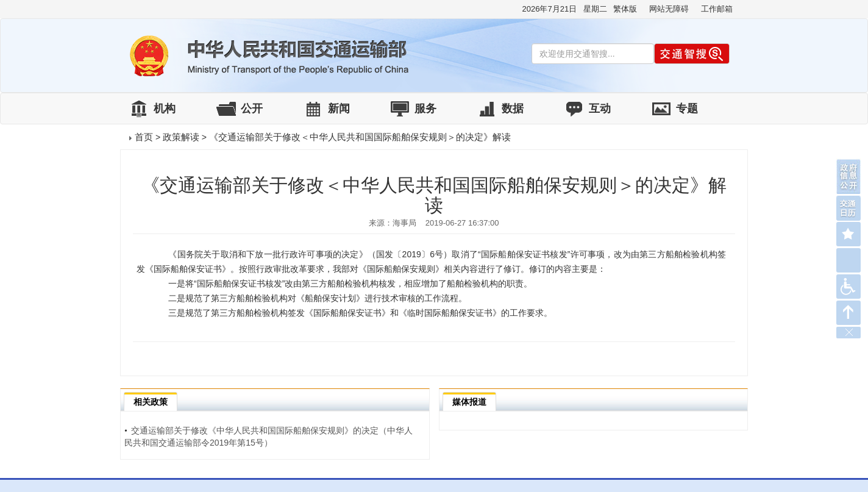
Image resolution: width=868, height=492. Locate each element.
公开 (252, 109)
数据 (513, 109)
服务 (425, 109)
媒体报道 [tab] (469, 402)
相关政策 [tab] (151, 402)
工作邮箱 (717, 9)
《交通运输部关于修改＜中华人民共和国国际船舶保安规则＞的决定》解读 (360, 137)
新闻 (339, 109)
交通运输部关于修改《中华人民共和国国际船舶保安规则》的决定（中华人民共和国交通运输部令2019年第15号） (269, 437)
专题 (687, 109)
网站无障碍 (669, 9)
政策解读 (181, 137)
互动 (600, 109)
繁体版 (625, 9)
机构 (165, 109)
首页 (144, 137)
